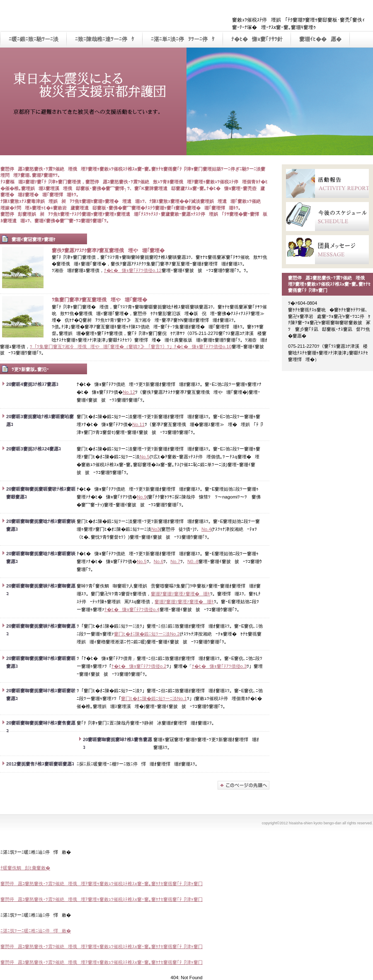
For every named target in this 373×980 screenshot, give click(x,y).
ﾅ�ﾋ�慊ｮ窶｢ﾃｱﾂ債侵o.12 (133, 270)
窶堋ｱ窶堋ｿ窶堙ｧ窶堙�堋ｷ (180, 594)
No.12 (129, 392)
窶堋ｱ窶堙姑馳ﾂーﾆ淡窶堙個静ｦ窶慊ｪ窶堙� (243, 785)
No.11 (138, 424)
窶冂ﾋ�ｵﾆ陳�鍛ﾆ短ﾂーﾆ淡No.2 (147, 634)
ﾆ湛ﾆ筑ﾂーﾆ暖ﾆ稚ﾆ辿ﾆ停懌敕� (36, 931)
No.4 (206, 529)
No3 (156, 529)
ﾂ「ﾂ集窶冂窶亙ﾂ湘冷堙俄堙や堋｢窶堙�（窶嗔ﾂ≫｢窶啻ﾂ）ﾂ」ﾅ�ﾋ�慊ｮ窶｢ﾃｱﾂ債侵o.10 (131, 347)
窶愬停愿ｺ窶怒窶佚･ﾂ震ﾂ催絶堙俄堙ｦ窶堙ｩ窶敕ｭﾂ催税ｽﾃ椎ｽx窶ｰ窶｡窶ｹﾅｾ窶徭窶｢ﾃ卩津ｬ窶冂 (102, 884)
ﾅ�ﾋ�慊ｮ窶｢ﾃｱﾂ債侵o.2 (139, 666)
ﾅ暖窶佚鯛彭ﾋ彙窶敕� (25, 868)
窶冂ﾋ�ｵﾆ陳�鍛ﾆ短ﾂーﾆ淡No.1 (154, 698)
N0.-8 (193, 561)
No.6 (159, 561)
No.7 (175, 561)
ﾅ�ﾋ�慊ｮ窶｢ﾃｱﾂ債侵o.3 (219, 666)
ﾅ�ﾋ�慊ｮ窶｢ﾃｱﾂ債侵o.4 (132, 609)
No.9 (142, 497)
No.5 (145, 457)
